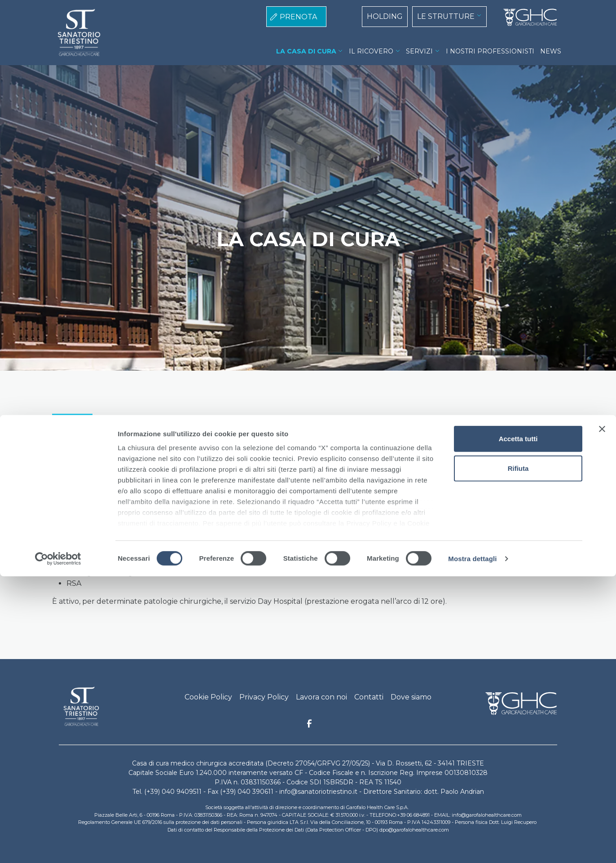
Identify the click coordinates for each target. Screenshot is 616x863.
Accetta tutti (518, 726)
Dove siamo (411, 697)
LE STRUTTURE (446, 16)
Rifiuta (518, 755)
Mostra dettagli (472, 845)
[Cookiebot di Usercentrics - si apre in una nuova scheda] (58, 845)
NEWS (551, 51)
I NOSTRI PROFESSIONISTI (490, 51)
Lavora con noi (321, 697)
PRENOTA (298, 17)
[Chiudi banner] (602, 716)
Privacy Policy (264, 697)
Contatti (369, 697)
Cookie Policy (208, 697)
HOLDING (385, 16)
